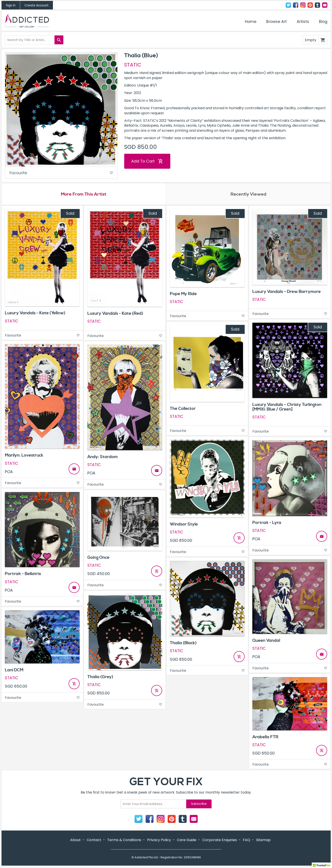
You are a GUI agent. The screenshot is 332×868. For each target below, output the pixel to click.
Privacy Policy (159, 841)
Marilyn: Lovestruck (24, 456)
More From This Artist (84, 195)
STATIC (133, 65)
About (75, 841)
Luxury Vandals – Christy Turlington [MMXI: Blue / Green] (287, 408)
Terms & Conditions (124, 841)
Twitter (288, 5)
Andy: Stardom (103, 458)
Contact (325, 5)
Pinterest (310, 5)
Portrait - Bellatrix (23, 575)
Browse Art (277, 22)
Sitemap (263, 841)
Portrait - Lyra (267, 524)
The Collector (183, 409)
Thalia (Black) (183, 644)
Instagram (303, 5)
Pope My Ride (183, 295)
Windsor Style (184, 525)
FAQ (247, 841)
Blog (323, 22)
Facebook (296, 5)
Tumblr (317, 5)
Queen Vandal (266, 641)
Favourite (61, 173)
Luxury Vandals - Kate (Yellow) (35, 314)
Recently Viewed (248, 195)
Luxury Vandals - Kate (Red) (115, 315)
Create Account (37, 5)
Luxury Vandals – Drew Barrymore (287, 293)
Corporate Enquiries (220, 841)
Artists (303, 22)
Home (251, 22)
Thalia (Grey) (100, 678)
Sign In (11, 5)
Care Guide (187, 841)
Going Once (98, 558)
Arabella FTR (265, 738)
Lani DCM (14, 671)
